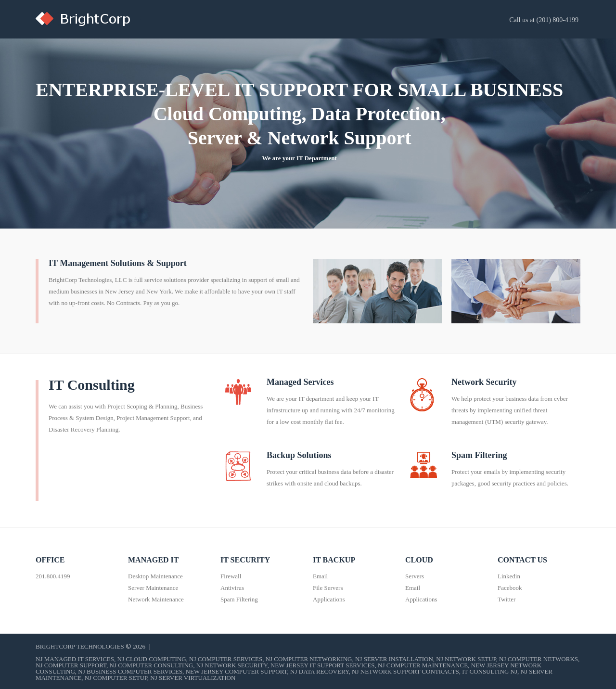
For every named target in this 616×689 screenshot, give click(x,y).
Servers (415, 576)
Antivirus (232, 588)
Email (320, 576)
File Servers (328, 588)
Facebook (510, 588)
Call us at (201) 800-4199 (544, 20)
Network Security (484, 382)
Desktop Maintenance (155, 576)
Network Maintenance (156, 599)
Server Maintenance (153, 588)
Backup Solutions (299, 455)
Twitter (507, 599)
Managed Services (300, 382)
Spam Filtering (479, 455)
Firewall (231, 576)
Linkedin (509, 576)
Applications (329, 599)
